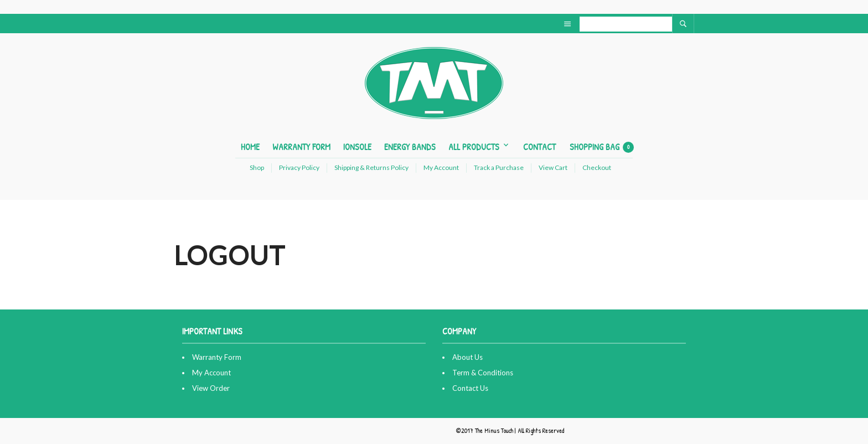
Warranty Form (301, 147)
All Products (474, 147)
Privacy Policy (299, 167)
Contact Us (470, 388)
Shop (257, 167)
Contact (539, 147)
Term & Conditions (483, 373)
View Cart (553, 167)
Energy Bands (410, 147)
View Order (211, 388)
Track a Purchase (499, 167)
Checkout (597, 167)
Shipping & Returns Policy (371, 167)
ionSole (357, 147)
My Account (441, 167)
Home (250, 147)
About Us (467, 357)
